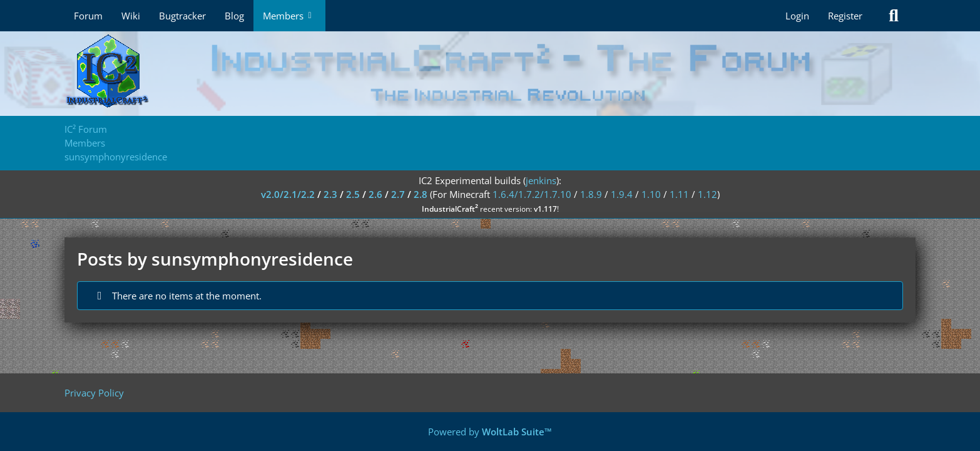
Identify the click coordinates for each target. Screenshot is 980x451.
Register (845, 16)
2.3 (330, 194)
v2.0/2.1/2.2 (288, 194)
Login (797, 16)
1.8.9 (591, 194)
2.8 (421, 194)
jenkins (541, 180)
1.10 (651, 194)
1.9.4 (622, 194)
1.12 (707, 194)
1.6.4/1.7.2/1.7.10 (532, 194)
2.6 (375, 194)
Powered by (490, 432)
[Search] (894, 16)
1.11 (679, 194)
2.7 (398, 194)
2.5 (353, 194)
